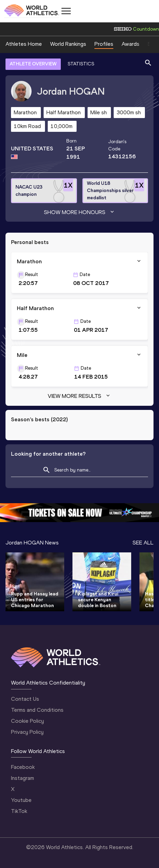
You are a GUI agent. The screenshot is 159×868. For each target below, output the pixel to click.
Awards (130, 44)
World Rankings (68, 44)
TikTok (19, 811)
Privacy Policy (27, 732)
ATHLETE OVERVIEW (33, 64)
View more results (79, 396)
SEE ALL (143, 543)
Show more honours (80, 212)
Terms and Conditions (37, 710)
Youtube (21, 800)
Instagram (22, 778)
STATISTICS (81, 64)
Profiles (104, 44)
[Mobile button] (66, 11)
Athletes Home (24, 44)
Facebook (23, 767)
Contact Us (25, 699)
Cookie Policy (27, 721)
